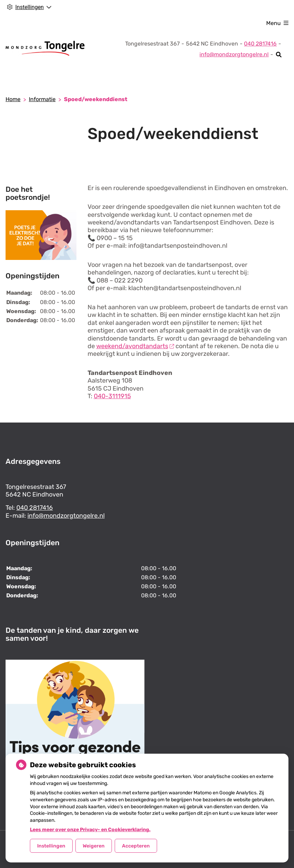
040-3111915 (112, 396)
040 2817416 (35, 508)
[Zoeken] (279, 55)
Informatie (42, 99)
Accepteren (136, 846)
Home (13, 99)
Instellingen (51, 846)
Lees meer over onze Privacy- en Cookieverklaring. (90, 830)
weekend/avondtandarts (135, 346)
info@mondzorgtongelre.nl (234, 54)
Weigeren (94, 846)
